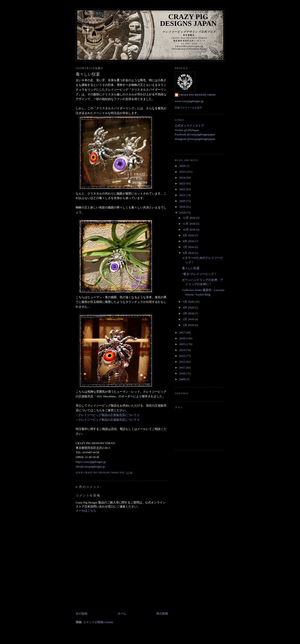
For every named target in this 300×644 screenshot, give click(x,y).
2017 (183, 332)
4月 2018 (189, 307)
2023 (183, 183)
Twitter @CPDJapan (187, 130)
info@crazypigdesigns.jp (90, 466)
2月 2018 (189, 319)
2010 (183, 373)
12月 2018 (190, 218)
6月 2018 (189, 253)
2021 (183, 195)
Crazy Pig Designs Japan (188, 20)
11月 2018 (189, 224)
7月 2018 (189, 247)
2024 (183, 178)
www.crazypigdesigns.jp (189, 101)
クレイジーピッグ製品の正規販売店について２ (109, 420)
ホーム (122, 614)
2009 (183, 379)
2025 (183, 172)
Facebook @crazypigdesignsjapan (195, 134)
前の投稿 (162, 614)
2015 (183, 344)
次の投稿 (82, 614)
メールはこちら (86, 511)
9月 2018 (189, 235)
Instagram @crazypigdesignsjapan (195, 139)
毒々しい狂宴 (191, 268)
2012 (183, 362)
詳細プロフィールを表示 (188, 108)
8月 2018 (189, 241)
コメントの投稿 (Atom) (98, 622)
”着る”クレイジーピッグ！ (199, 274)
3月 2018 (189, 313)
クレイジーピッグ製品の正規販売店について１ (109, 415)
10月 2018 (190, 229)
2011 (183, 368)
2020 (183, 201)
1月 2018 (189, 325)
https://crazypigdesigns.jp (91, 462)
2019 (183, 207)
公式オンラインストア (189, 126)
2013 (183, 356)
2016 (183, 338)
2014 (183, 350)
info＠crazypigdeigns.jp (189, 49)
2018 (183, 213)
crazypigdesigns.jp (190, 46)
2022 (183, 189)
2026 (183, 166)
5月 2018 (189, 302)
